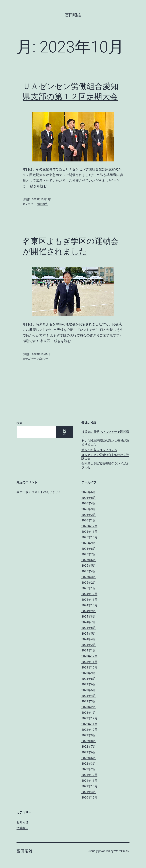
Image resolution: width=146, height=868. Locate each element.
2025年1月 (89, 588)
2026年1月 (89, 520)
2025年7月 (89, 554)
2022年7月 (89, 746)
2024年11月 (89, 600)
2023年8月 (89, 679)
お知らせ (43, 359)
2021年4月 (89, 792)
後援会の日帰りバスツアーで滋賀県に (105, 434)
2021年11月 (89, 781)
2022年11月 (89, 724)
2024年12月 (89, 594)
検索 (19, 423)
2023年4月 (89, 696)
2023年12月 (89, 656)
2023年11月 (89, 662)
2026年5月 (89, 498)
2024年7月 (89, 622)
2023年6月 (89, 684)
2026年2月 (89, 515)
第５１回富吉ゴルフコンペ (99, 450)
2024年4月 (89, 639)
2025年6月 (89, 560)
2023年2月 (89, 707)
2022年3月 (89, 764)
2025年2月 (89, 583)
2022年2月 (89, 769)
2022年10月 (89, 730)
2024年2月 (89, 645)
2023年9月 (89, 673)
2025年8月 (89, 549)
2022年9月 (89, 735)
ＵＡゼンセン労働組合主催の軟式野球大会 (105, 457)
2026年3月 (89, 509)
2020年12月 (89, 797)
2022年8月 (89, 741)
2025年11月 (89, 532)
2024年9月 (89, 611)
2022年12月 (89, 718)
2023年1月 (89, 713)
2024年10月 (89, 605)
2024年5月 (89, 634)
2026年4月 (89, 503)
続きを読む (38, 186)
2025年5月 (89, 566)
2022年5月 (89, 758)
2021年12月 (89, 775)
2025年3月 (89, 577)
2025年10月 (89, 537)
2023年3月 (89, 701)
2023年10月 (89, 667)
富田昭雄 (73, 15)
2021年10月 (89, 786)
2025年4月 (89, 571)
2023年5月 (89, 690)
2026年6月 (89, 492)
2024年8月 (89, 616)
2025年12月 (89, 526)
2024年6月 (89, 628)
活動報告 (43, 204)
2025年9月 (89, 543)
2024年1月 (89, 650)
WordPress (121, 851)
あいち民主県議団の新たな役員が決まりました (105, 442)
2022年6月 (89, 752)
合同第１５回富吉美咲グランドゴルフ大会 (105, 465)
